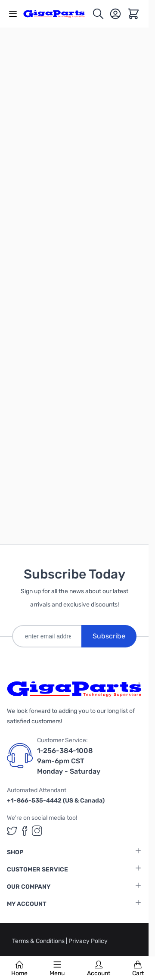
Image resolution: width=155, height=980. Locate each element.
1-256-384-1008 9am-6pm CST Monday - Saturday (69, 761)
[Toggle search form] (98, 14)
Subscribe (109, 636)
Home (19, 969)
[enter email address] (47, 636)
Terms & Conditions (39, 941)
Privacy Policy (88, 941)
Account (99, 969)
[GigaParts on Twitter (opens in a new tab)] (12, 831)
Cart (138, 969)
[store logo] (57, 14)
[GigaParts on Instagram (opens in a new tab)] (37, 831)
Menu (57, 969)
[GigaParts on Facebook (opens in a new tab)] (25, 831)
